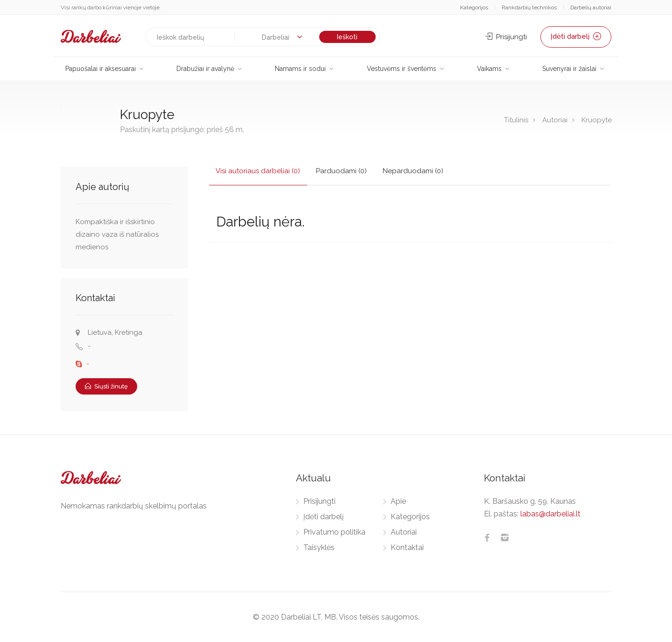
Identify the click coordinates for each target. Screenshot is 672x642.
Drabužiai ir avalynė (205, 69)
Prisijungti (506, 37)
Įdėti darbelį (576, 37)
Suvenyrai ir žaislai (569, 69)
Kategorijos (474, 7)
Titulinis (516, 120)
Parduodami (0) (342, 171)
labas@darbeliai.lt (550, 514)
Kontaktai (407, 547)
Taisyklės (319, 547)
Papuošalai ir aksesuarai (101, 69)
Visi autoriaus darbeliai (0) (258, 171)
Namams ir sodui (300, 69)
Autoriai (555, 120)
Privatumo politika (334, 532)
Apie (398, 501)
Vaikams (489, 69)
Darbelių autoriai (591, 7)
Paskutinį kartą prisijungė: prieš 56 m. (182, 130)
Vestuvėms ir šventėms (402, 69)
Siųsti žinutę (106, 386)
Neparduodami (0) (413, 171)
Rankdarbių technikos (529, 7)
